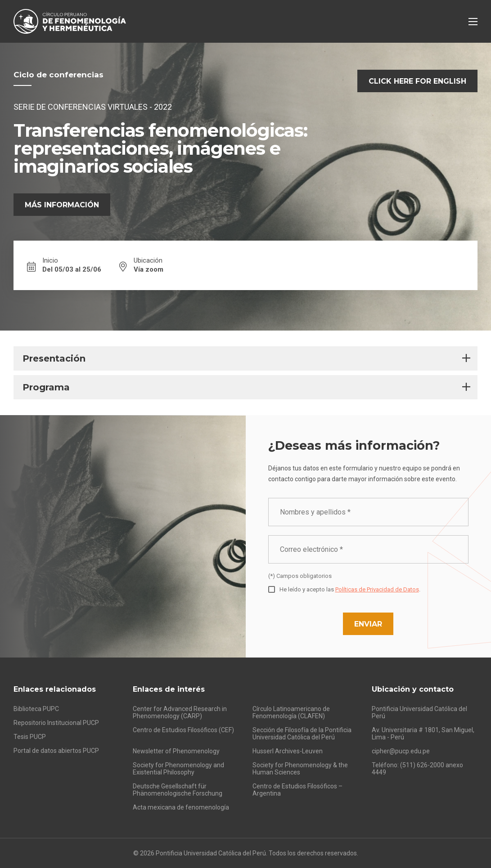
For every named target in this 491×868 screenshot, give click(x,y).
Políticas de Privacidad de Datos (377, 589)
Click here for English (417, 81)
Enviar (368, 624)
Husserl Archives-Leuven (288, 751)
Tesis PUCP (30, 737)
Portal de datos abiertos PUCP (56, 751)
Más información (62, 205)
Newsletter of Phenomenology (176, 751)
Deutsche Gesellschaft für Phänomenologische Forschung (178, 790)
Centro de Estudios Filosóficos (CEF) (183, 730)
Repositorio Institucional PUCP (56, 723)
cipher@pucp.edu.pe (401, 751)
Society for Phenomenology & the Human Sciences (300, 769)
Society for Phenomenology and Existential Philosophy (178, 769)
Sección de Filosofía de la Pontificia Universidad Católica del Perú (302, 734)
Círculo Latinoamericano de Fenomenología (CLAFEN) (291, 712)
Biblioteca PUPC (36, 709)
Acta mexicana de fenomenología (181, 807)
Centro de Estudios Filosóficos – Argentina (297, 790)
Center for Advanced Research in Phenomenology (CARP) (180, 712)
